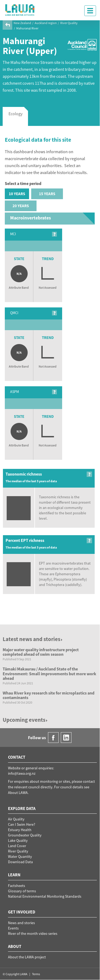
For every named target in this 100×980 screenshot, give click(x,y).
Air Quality (16, 819)
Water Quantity (20, 856)
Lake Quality (18, 840)
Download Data (20, 862)
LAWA (20, 10)
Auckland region (46, 23)
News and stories (21, 923)
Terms (36, 974)
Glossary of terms (22, 891)
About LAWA (18, 793)
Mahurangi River (27, 28)
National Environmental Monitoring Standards (45, 896)
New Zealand (22, 23)
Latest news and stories (33, 639)
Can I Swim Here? (22, 824)
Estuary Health (20, 830)
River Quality (69, 23)
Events (13, 928)
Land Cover (17, 846)
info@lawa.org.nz (22, 773)
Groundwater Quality (25, 835)
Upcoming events (25, 720)
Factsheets (17, 886)
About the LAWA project (27, 957)
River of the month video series (33, 933)
